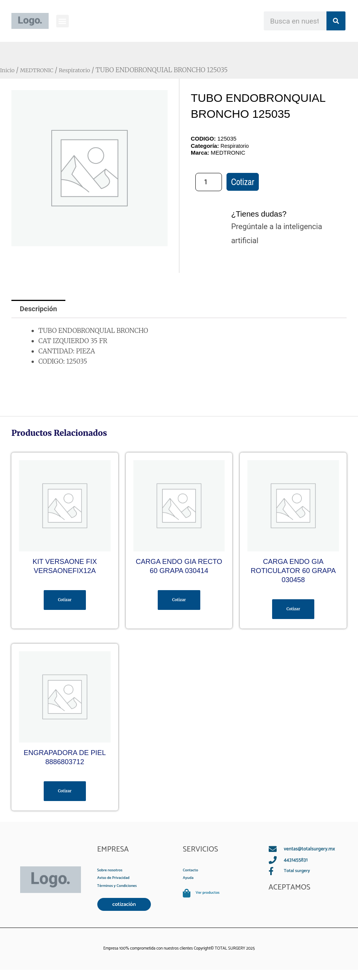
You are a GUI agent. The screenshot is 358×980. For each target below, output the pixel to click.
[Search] (336, 21)
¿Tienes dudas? (265, 214)
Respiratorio (87, 70)
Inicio (9, 70)
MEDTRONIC (43, 70)
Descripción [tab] (41, 310)
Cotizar (243, 183)
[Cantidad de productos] (209, 182)
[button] (63, 21)
